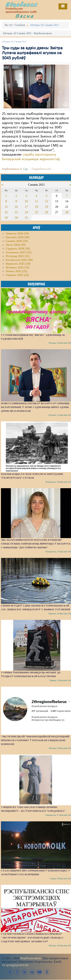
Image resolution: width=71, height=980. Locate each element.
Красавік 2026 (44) (18, 237)
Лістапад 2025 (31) (18, 256)
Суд (25, 169)
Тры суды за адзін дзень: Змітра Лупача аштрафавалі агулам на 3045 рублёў (32, 53)
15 (6, 207)
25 (36, 212)
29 (6, 218)
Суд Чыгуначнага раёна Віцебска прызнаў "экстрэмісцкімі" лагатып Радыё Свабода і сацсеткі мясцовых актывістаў (32, 938)
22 (6, 212)
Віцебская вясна (31, 958)
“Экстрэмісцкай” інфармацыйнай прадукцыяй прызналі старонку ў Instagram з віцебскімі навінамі (35, 740)
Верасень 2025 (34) (18, 264)
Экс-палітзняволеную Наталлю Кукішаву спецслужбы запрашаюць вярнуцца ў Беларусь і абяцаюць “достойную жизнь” (36, 544)
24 (26, 212)
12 (47, 201)
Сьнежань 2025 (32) (19, 253)
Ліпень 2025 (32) (16, 271)
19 (47, 207)
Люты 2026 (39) (16, 245)
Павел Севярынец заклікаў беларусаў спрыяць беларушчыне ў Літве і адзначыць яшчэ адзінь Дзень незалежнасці (35, 407)
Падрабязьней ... (43, 169)
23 (16, 212)
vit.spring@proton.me (15, 965)
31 (26, 218)
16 (16, 207)
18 (36, 207)
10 (26, 201)
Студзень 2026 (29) (18, 249)
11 (36, 201)
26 (47, 212)
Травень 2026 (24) (17, 234)
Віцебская (22, 4)
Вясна (25, 16)
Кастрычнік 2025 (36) (19, 260)
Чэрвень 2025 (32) (17, 275)
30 (16, 218)
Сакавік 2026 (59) (17, 241)
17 (26, 207)
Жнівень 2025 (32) (18, 268)
